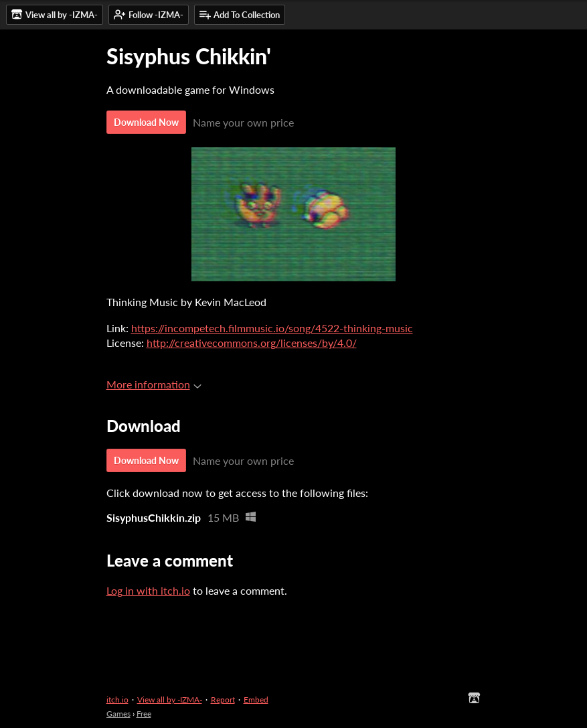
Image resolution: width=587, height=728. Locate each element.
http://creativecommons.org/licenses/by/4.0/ (252, 343)
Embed (256, 700)
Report (223, 700)
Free (144, 714)
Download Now (146, 122)
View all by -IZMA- (170, 700)
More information (154, 384)
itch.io (117, 700)
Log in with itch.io (148, 590)
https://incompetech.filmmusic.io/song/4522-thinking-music (272, 328)
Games (118, 714)
